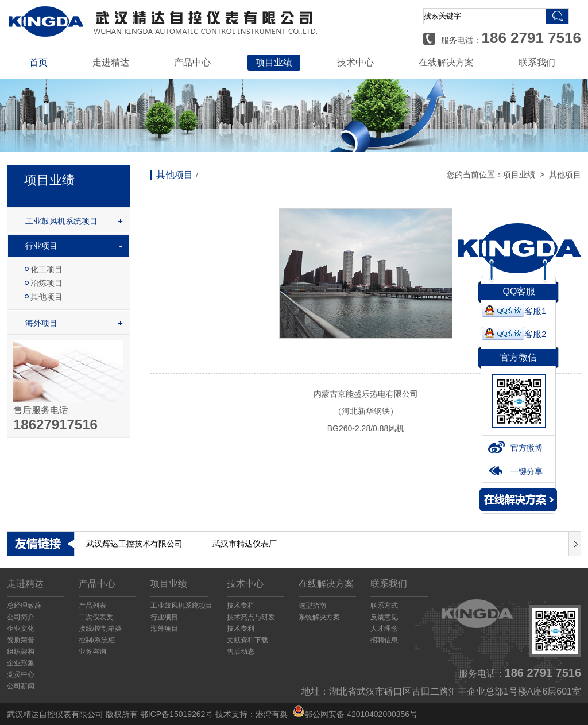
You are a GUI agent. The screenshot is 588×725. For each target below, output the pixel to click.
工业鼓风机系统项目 (61, 221)
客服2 (514, 334)
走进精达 (111, 62)
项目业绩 (274, 62)
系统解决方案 (319, 617)
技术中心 (355, 62)
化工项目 (47, 269)
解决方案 (518, 500)
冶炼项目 (47, 283)
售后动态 (241, 652)
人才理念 (384, 629)
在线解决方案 (446, 62)
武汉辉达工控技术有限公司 (134, 544)
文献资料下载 (247, 640)
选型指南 (312, 606)
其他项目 (47, 297)
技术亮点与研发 (251, 617)
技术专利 (241, 629)
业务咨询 (92, 652)
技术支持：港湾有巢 (252, 714)
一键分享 (515, 471)
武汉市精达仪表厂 (245, 544)
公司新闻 (21, 686)
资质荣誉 (21, 640)
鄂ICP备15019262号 (177, 714)
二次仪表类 (96, 617)
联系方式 (384, 606)
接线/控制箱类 (100, 629)
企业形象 (21, 663)
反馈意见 (384, 617)
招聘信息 (384, 640)
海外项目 (41, 323)
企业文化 (21, 629)
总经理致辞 (24, 606)
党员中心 (21, 674)
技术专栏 (241, 606)
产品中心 (192, 62)
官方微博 (515, 448)
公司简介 (21, 617)
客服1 (514, 311)
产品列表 (92, 606)
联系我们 (537, 62)
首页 (38, 62)
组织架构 (21, 652)
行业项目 (41, 246)
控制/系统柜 (97, 640)
